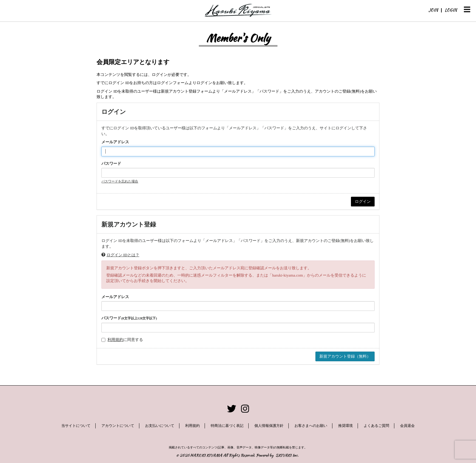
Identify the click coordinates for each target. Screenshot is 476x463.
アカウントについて (117, 426)
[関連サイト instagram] (245, 409)
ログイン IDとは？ (123, 255)
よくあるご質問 (377, 426)
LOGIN (451, 10)
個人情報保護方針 (269, 426)
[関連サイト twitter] (232, 409)
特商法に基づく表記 (227, 426)
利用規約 (115, 340)
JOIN (433, 10)
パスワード (111, 163)
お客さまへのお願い (311, 426)
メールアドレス (115, 142)
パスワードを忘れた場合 (120, 181)
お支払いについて (159, 426)
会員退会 (408, 426)
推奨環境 (346, 426)
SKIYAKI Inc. (287, 455)
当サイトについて (76, 426)
